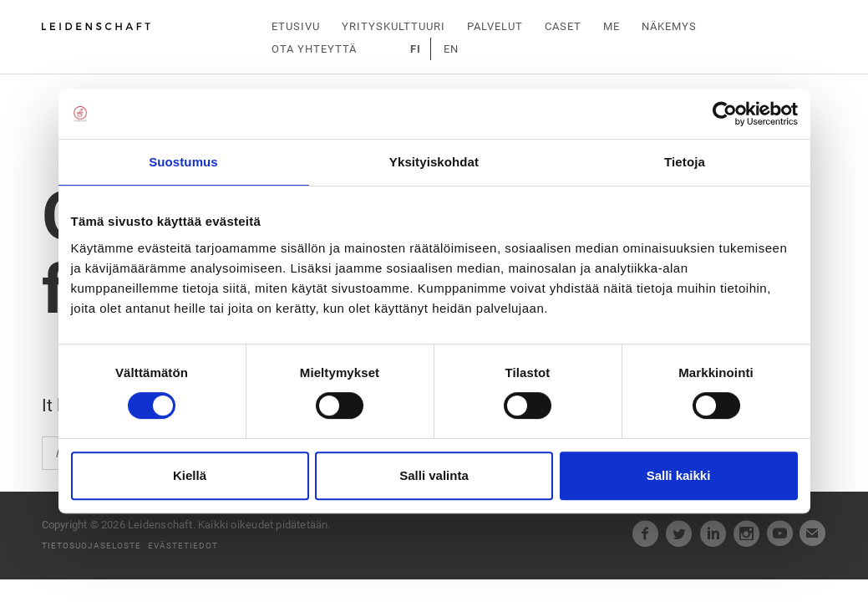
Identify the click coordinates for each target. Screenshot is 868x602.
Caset (563, 26)
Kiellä (190, 475)
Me (612, 26)
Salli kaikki (679, 475)
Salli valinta (434, 475)
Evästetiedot (183, 545)
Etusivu (296, 26)
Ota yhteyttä (314, 49)
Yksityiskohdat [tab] (434, 162)
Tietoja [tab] (685, 162)
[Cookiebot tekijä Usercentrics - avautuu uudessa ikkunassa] (725, 114)
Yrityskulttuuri (393, 26)
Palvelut (495, 26)
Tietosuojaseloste (91, 545)
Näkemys (669, 26)
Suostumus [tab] (183, 162)
